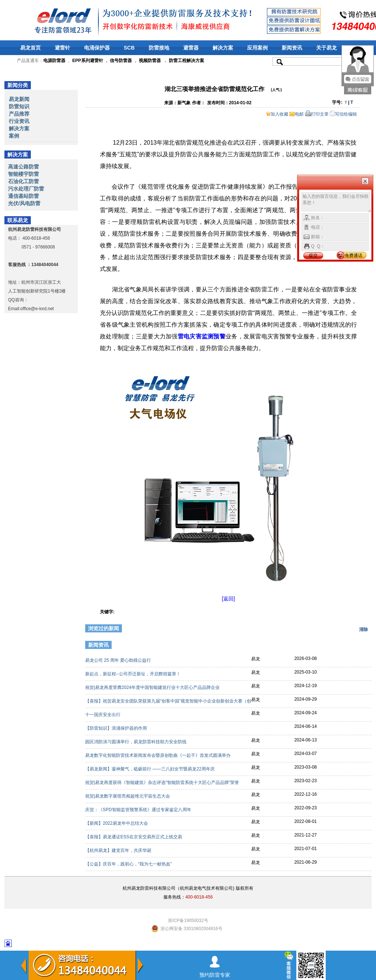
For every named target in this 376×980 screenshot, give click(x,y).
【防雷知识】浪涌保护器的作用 (117, 728)
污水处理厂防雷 (26, 189)
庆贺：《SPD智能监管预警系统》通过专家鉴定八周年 (139, 810)
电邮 (297, 114)
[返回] (228, 599)
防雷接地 (159, 48)
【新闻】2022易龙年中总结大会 (117, 823)
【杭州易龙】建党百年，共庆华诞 (119, 850)
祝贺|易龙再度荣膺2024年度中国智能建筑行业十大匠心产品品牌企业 (153, 687)
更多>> (359, 646)
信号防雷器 (121, 61)
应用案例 (257, 48)
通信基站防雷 (23, 196)
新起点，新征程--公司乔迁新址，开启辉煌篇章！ (133, 674)
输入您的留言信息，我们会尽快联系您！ (337, 203)
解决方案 (223, 48)
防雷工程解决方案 (186, 61)
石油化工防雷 (23, 181)
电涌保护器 (97, 48)
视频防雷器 (150, 61)
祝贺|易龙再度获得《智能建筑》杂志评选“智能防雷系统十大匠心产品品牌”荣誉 (163, 783)
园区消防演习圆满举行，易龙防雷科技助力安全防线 (136, 742)
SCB (129, 48)
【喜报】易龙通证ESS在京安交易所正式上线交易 (134, 837)
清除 (364, 629)
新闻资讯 (292, 48)
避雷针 (62, 48)
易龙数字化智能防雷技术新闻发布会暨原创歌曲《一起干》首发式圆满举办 (158, 755)
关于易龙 (326, 48)
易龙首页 (30, 48)
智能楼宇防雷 (23, 174)
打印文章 (317, 114)
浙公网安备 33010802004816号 (191, 929)
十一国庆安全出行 (103, 715)
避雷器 (191, 48)
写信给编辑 (343, 114)
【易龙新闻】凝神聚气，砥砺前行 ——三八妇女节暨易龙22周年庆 (151, 769)
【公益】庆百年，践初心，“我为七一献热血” (129, 864)
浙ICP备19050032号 (188, 921)
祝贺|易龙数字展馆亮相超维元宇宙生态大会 (128, 796)
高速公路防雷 (23, 167)
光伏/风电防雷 (24, 203)
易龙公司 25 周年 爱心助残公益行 (119, 660)
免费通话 (354, 255)
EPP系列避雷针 (88, 61)
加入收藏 (277, 114)
